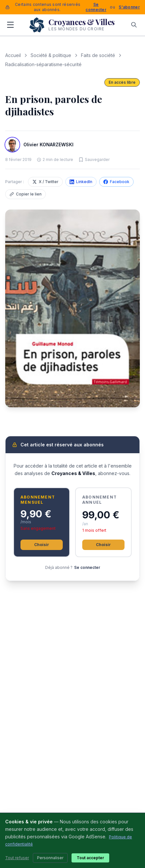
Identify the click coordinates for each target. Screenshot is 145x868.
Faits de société (98, 55)
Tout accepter (90, 858)
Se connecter (96, 7)
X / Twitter (45, 182)
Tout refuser (17, 858)
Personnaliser (50, 858)
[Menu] (10, 25)
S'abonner (129, 7)
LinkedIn (81, 182)
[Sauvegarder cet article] (94, 160)
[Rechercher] (134, 25)
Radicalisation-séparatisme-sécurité (43, 64)
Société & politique (51, 55)
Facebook (116, 182)
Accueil (13, 55)
